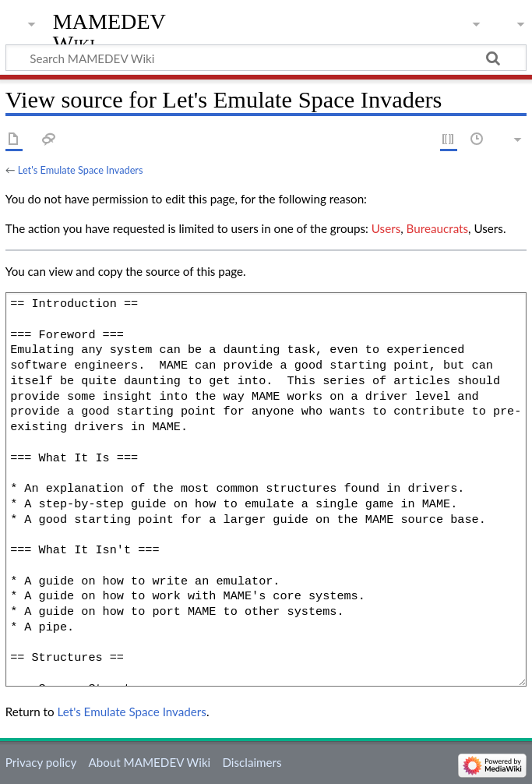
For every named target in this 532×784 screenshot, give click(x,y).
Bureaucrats (438, 228)
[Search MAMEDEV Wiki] (266, 58)
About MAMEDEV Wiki (149, 762)
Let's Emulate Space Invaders (81, 170)
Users (386, 228)
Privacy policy (41, 762)
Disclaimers (252, 762)
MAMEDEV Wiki (109, 32)
